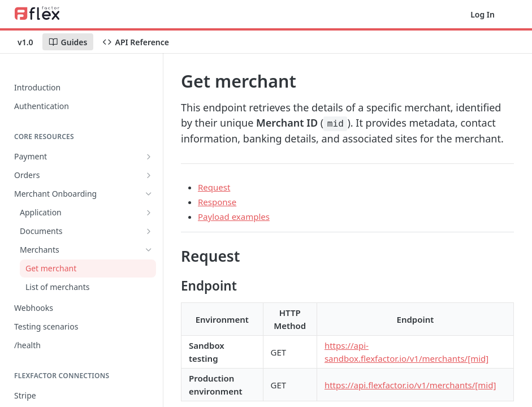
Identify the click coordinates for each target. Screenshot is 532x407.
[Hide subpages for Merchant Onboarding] (149, 194)
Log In (483, 14)
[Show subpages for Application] (149, 213)
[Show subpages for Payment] (149, 157)
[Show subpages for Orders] (149, 175)
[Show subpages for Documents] (149, 231)
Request (214, 187)
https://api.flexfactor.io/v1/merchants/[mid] (410, 385)
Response (217, 202)
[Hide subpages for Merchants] (149, 250)
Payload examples (234, 217)
